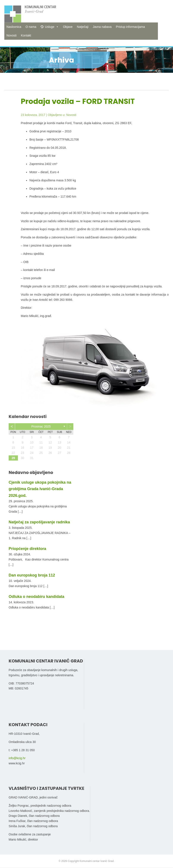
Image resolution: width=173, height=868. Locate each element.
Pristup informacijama (130, 27)
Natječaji (83, 27)
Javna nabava (102, 27)
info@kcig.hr (17, 758)
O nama (31, 27)
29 (13, 458)
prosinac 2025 (41, 426)
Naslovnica (14, 27)
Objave (68, 27)
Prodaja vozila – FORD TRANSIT (78, 101)
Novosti (12, 35)
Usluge (50, 27)
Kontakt (26, 35)
